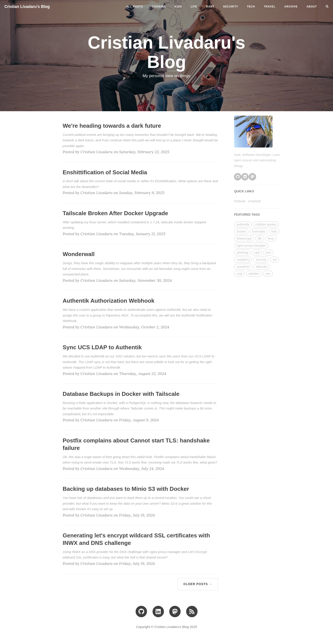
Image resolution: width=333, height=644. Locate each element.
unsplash (255, 201)
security (231, 7)
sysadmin (243, 267)
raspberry (243, 260)
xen (268, 274)
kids (178, 7)
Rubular (240, 201)
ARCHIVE (291, 7)
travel (270, 7)
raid (257, 253)
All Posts (135, 7)
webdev (254, 274)
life (194, 7)
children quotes (266, 224)
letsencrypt (244, 238)
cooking (159, 7)
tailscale (261, 267)
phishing (242, 253)
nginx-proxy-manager (251, 246)
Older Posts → (198, 584)
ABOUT (312, 7)
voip (240, 274)
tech (251, 7)
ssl (274, 260)
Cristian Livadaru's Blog (27, 7)
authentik (243, 224)
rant (210, 7)
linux (271, 238)
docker (241, 231)
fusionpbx (259, 231)
